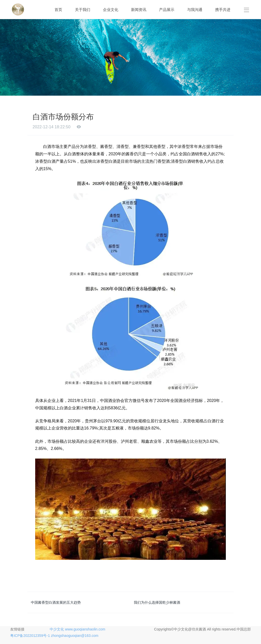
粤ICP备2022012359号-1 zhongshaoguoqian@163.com (54, 636)
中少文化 (57, 629)
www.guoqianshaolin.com (85, 629)
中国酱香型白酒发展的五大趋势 (56, 602)
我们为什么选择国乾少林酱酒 (157, 602)
